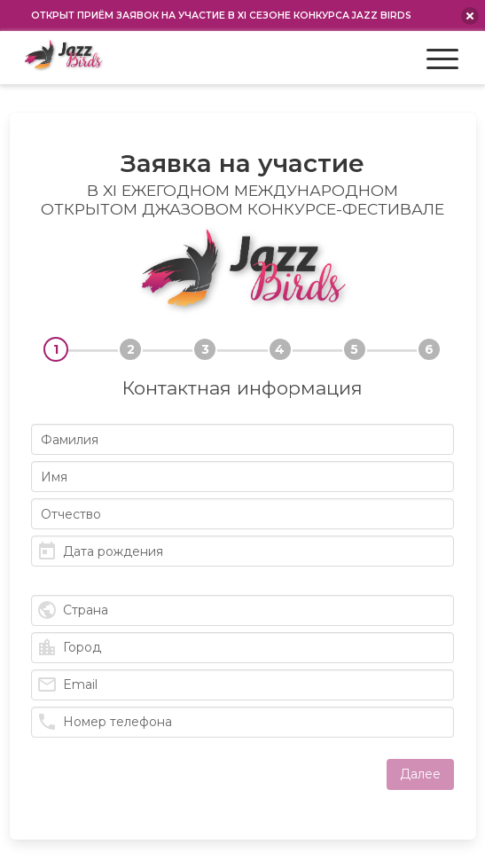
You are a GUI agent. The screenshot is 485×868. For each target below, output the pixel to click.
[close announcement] (470, 16)
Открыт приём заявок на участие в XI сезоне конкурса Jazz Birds (221, 16)
